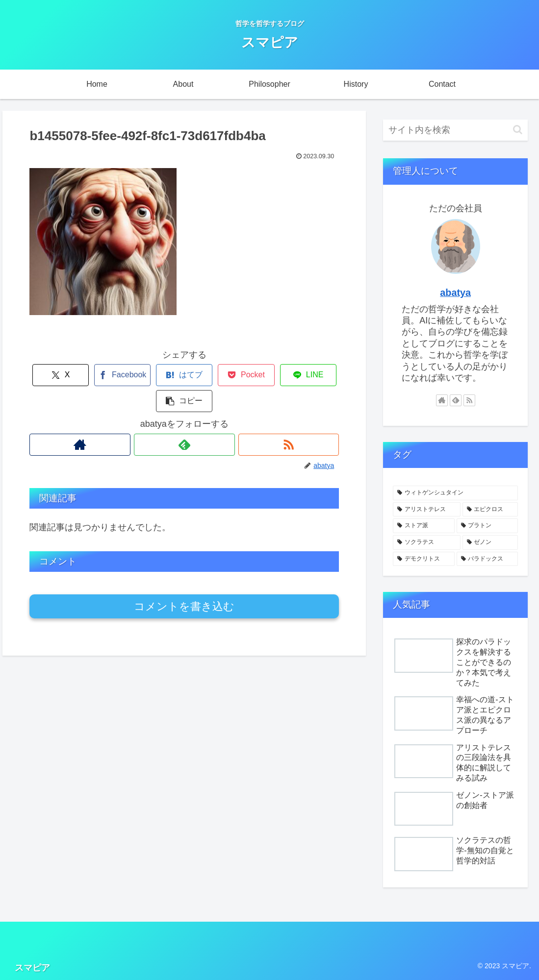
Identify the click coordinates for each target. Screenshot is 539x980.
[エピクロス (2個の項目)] (490, 510)
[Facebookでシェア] (107, 375)
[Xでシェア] (56, 375)
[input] (455, 130)
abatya (455, 293)
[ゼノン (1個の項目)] (490, 542)
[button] (313, 375)
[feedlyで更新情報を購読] (184, 419)
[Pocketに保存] (210, 375)
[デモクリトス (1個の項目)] (423, 559)
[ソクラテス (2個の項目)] (426, 542)
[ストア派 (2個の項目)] (423, 526)
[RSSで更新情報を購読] (289, 419)
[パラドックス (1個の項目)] (487, 559)
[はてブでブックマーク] (159, 375)
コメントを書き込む (184, 580)
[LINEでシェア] (262, 375)
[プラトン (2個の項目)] (487, 526)
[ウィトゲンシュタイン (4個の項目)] (455, 493)
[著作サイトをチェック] (80, 419)
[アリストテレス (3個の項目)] (426, 510)
